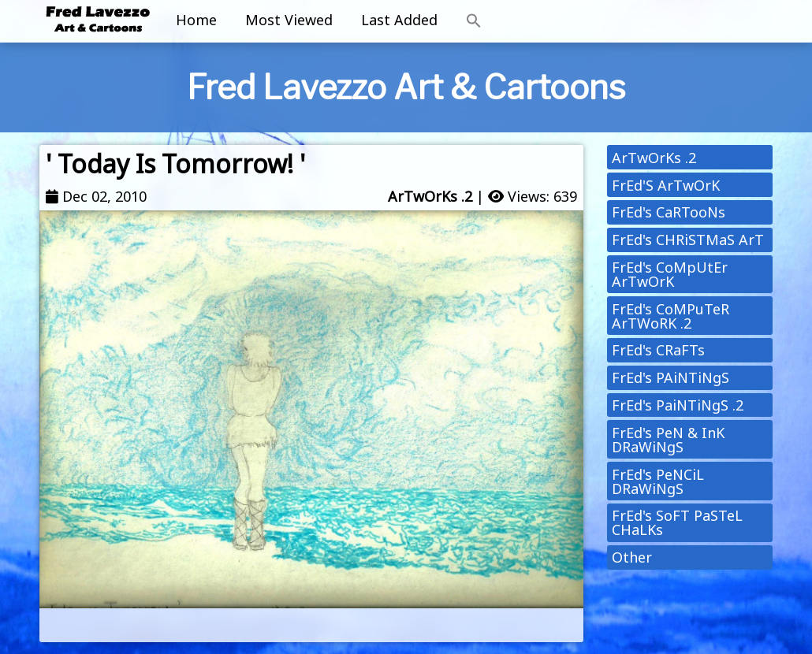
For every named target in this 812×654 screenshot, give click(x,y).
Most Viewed (289, 20)
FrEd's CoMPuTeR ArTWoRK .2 (670, 316)
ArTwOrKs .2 (430, 196)
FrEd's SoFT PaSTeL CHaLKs (677, 522)
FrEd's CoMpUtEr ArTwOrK (670, 274)
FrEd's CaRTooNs (669, 212)
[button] (474, 21)
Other (632, 557)
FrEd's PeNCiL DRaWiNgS (658, 481)
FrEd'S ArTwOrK (666, 185)
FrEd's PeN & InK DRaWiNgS (668, 440)
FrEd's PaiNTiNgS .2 (678, 405)
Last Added (399, 20)
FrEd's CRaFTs (658, 350)
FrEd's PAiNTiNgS (670, 377)
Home (196, 20)
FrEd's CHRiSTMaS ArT (688, 240)
